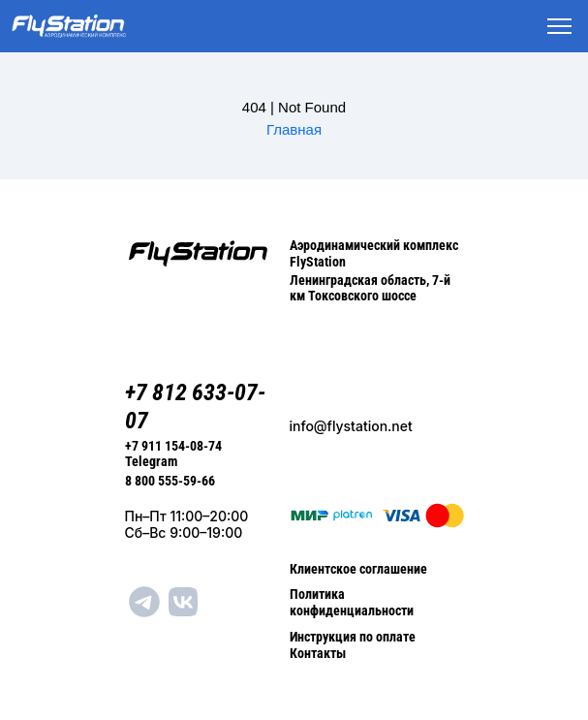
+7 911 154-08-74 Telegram (173, 454)
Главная (294, 129)
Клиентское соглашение (358, 569)
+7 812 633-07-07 (195, 407)
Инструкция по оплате (353, 637)
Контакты (318, 653)
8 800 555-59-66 (170, 481)
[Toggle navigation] (559, 26)
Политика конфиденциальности (352, 602)
